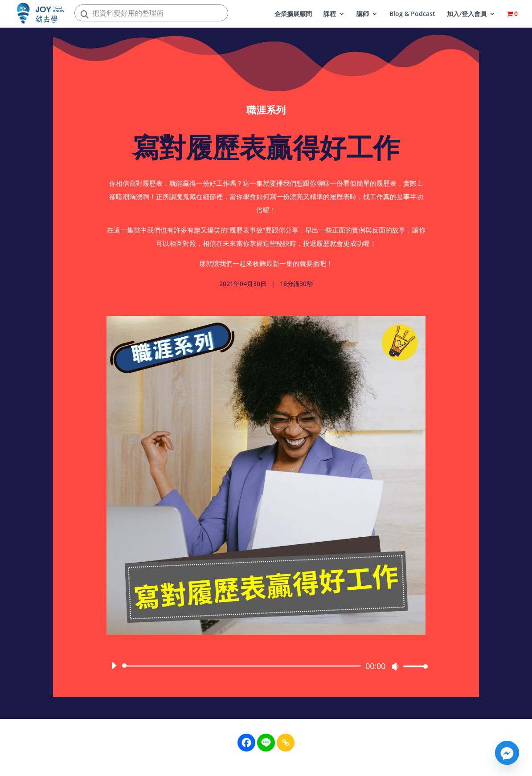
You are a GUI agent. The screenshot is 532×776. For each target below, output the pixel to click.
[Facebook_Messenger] (507, 753)
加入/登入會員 (467, 14)
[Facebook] (246, 743)
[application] (266, 669)
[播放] (114, 668)
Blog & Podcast (412, 14)
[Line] (266, 743)
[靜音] (395, 669)
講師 (363, 14)
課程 (330, 14)
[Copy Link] (286, 743)
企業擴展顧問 (293, 14)
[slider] (243, 669)
